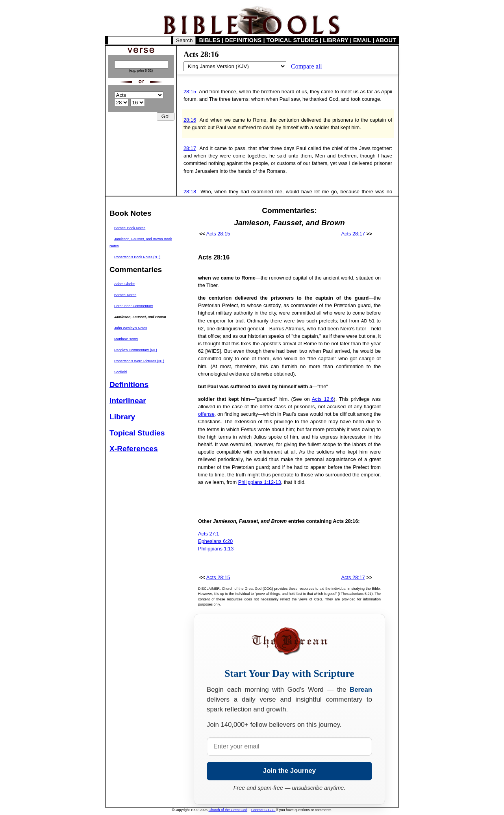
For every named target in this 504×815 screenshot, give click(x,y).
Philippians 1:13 (216, 549)
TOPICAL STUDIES (292, 40)
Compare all (307, 66)
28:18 (190, 192)
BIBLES (210, 40)
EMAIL (362, 40)
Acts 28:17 (353, 234)
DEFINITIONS (244, 40)
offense (206, 414)
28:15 (190, 92)
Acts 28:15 (218, 234)
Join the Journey (289, 771)
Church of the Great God (228, 810)
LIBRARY (335, 40)
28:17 (190, 148)
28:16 (190, 120)
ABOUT (386, 40)
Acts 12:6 (323, 399)
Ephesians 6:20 (215, 541)
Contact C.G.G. (263, 810)
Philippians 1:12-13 (260, 482)
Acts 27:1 (208, 534)
